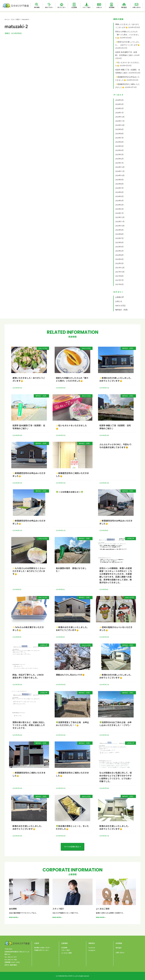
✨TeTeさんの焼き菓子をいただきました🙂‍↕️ (28, 629)
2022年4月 (119, 259)
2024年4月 (119, 201)
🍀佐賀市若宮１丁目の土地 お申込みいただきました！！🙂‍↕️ (72, 724)
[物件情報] (37, 5)
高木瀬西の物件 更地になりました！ (71, 570)
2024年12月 (120, 167)
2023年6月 (119, 242)
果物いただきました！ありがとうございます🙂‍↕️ (29, 379)
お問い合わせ (137, 7)
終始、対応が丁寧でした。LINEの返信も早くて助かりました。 (28, 676)
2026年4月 (119, 100)
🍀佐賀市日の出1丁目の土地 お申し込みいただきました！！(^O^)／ (115, 724)
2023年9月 (119, 230)
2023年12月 (120, 217)
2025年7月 (119, 138)
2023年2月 (119, 251)
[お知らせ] (99, 5)
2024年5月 (119, 196)
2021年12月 (120, 268)
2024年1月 (119, 213)
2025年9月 (119, 129)
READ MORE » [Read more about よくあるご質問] (101, 917)
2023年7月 (119, 238)
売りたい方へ (62, 7)
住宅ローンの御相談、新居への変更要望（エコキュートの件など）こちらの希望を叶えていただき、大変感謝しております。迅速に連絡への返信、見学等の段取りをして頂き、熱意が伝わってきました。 (116, 575)
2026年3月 (119, 104)
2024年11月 (120, 171)
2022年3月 (119, 263)
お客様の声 (120, 297)
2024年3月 (119, 205)
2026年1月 (119, 113)
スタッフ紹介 (87, 7)
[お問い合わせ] (137, 5)
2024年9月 (119, 180)
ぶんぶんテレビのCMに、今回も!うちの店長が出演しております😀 (116, 446)
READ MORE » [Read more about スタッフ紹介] (57, 917)
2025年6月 (119, 142)
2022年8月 (119, 255)
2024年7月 (119, 188)
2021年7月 (119, 280)
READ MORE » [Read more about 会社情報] (14, 917)
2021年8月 (119, 276)
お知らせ (99, 7)
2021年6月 (119, 284)
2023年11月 (120, 221)
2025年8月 (119, 133)
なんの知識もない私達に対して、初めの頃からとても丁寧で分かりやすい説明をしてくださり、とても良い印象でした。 (116, 777)
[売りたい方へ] (62, 5)
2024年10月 (120, 175)
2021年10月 (120, 272)
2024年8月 (119, 184)
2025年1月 (119, 163)
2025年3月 (119, 154)
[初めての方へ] (49, 5)
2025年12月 (120, 117)
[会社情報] (74, 5)
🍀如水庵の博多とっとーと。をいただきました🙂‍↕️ (72, 827)
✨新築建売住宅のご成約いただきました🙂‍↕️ (72, 474)
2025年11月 (120, 121)
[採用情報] (112, 5)
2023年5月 (119, 247)
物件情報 (37, 7)
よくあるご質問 (103, 909)
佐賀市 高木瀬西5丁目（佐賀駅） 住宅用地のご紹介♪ (29, 427)
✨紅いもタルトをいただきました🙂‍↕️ (71, 427)
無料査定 (124, 7)
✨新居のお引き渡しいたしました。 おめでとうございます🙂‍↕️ (116, 379)
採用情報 (112, 7)
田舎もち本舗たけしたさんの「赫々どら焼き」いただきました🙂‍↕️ (127, 35)
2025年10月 (120, 125)
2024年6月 (119, 192)
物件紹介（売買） (122, 310)
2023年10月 (120, 226)
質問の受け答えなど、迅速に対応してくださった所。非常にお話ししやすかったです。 (29, 725)
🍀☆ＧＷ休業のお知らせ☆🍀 (70, 492)
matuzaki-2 (25, 19)
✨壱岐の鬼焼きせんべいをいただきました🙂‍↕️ (116, 629)
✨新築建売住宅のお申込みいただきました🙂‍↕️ (29, 474)
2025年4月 (119, 150)
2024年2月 (119, 209)
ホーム (7, 19)
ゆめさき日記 (120, 305)
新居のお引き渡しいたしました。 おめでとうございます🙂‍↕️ (28, 827)
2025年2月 (119, 159)
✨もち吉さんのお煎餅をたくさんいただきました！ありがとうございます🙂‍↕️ (29, 571)
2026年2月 (119, 108)
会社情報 (74, 7)
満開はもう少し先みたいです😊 (70, 675)
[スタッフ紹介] (87, 5)
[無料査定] (124, 5)
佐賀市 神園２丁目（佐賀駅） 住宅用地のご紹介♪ (115, 427)
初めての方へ (49, 7)
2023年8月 (119, 234)
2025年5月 (119, 146)
